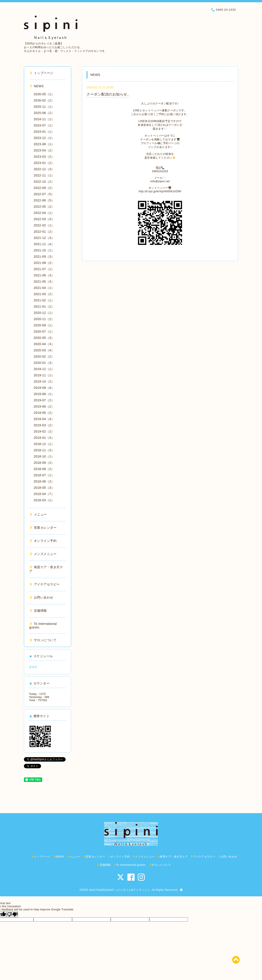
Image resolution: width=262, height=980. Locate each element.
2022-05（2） (44, 207)
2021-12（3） (44, 238)
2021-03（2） (44, 294)
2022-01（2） (44, 232)
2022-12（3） (44, 169)
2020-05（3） (44, 338)
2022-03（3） (44, 219)
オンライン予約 (43, 541)
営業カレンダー (43, 528)
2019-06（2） (44, 406)
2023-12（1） (44, 138)
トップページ (42, 73)
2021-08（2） (44, 263)
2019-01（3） (44, 438)
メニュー (38, 514)
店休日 (33, 667)
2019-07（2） (44, 400)
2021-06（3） (44, 275)
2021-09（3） (44, 257)
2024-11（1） (44, 119)
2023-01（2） (44, 163)
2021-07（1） (44, 269)
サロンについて (43, 640)
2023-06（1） (44, 144)
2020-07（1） (44, 332)
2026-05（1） (44, 94)
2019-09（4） (44, 388)
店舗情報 (38, 611)
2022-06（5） (44, 200)
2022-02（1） (44, 225)
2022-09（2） (44, 188)
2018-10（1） (44, 456)
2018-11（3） (44, 450)
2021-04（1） (44, 288)
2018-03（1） (44, 500)
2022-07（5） (44, 194)
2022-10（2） (44, 182)
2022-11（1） (44, 175)
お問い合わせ (42, 597)
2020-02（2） (44, 356)
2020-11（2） (44, 319)
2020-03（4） (44, 350)
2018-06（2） (44, 481)
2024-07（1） (44, 125)
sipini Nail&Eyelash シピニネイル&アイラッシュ (119, 890)
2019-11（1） (44, 375)
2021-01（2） (44, 307)
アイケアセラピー (45, 584)
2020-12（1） (44, 313)
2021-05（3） (44, 282)
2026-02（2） (44, 100)
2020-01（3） (44, 363)
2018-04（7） (44, 494)
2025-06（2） (44, 113)
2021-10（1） (44, 250)
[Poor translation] (12, 914)
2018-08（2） (44, 469)
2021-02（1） (44, 300)
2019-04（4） (44, 419)
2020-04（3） (44, 344)
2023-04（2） (44, 150)
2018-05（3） (44, 488)
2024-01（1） (44, 132)
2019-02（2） (44, 431)
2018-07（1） (44, 475)
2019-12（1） (44, 369)
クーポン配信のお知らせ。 (109, 94)
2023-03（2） (44, 157)
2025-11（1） (44, 107)
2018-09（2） (44, 463)
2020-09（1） (44, 325)
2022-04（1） (44, 213)
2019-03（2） (44, 425)
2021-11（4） (44, 244)
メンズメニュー (43, 554)
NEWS (37, 86)
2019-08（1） (44, 394)
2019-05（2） (44, 413)
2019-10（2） (44, 381)
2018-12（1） (44, 444)
